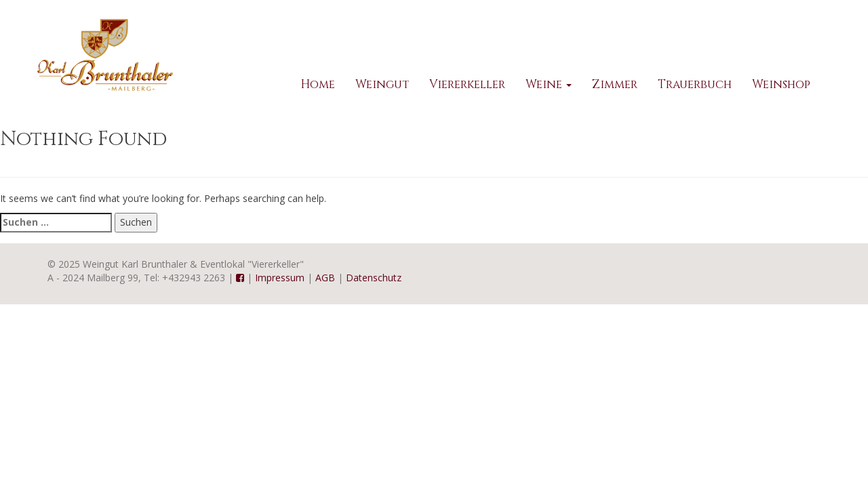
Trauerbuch (695, 84)
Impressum (280, 278)
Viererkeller (467, 84)
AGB (325, 278)
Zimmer (615, 84)
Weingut (382, 84)
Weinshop (781, 84)
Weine (549, 84)
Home (318, 84)
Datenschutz (374, 278)
